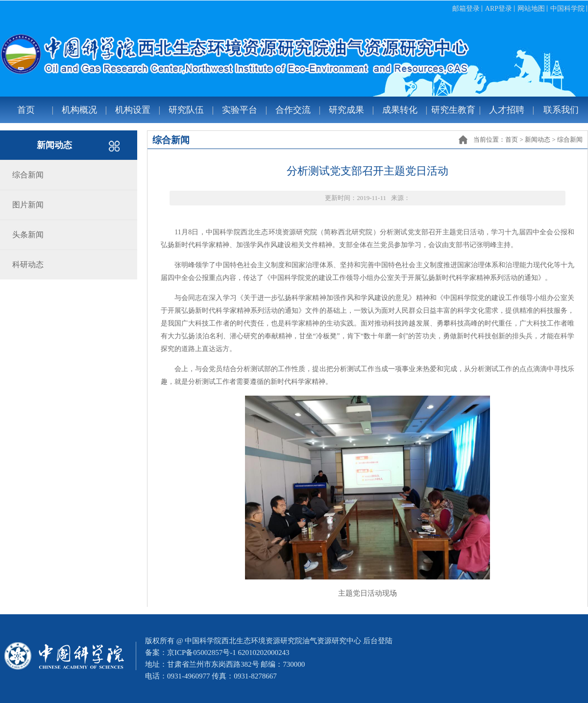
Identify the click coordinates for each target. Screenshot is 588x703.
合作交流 (293, 110)
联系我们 (561, 110)
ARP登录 (499, 9)
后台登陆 (378, 641)
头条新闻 (28, 235)
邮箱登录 (466, 9)
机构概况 (79, 110)
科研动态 (28, 264)
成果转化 (400, 110)
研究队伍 (186, 110)
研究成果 (346, 110)
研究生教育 (453, 110)
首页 (26, 110)
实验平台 (240, 110)
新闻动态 (538, 139)
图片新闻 (28, 205)
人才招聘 (507, 110)
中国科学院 (567, 9)
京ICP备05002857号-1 (202, 653)
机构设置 (133, 110)
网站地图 (531, 9)
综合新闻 (570, 139)
